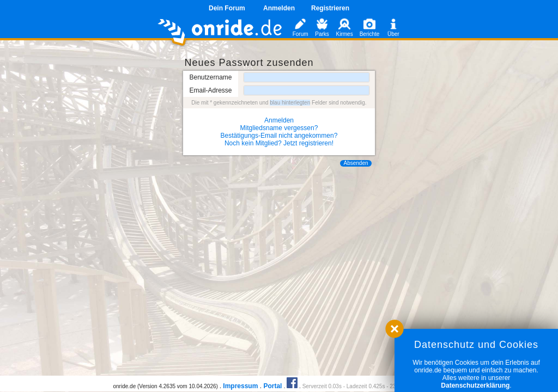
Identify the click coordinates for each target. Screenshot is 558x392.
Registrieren (330, 8)
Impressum (240, 386)
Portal (272, 386)
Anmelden (279, 8)
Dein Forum (227, 8)
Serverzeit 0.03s (322, 386)
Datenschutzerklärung (475, 385)
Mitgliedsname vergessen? (279, 128)
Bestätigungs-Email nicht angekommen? (279, 136)
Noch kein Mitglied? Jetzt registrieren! (279, 143)
